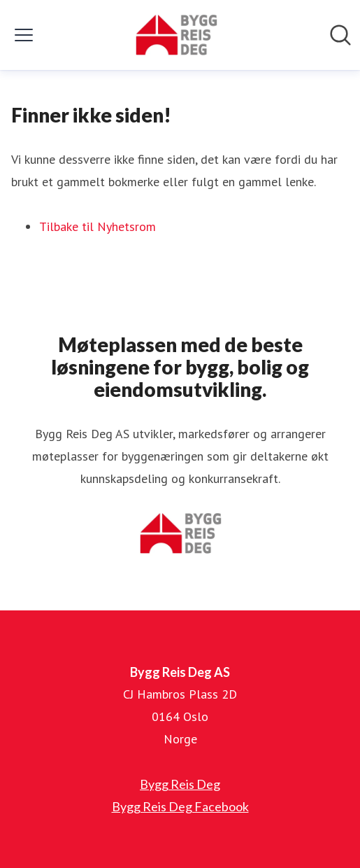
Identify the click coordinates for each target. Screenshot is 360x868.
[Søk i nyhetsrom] (340, 35)
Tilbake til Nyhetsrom (98, 226)
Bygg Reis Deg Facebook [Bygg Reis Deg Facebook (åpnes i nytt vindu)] (180, 806)
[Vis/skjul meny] (24, 35)
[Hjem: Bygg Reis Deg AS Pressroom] (176, 35)
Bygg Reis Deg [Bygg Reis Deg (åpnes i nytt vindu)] (180, 784)
